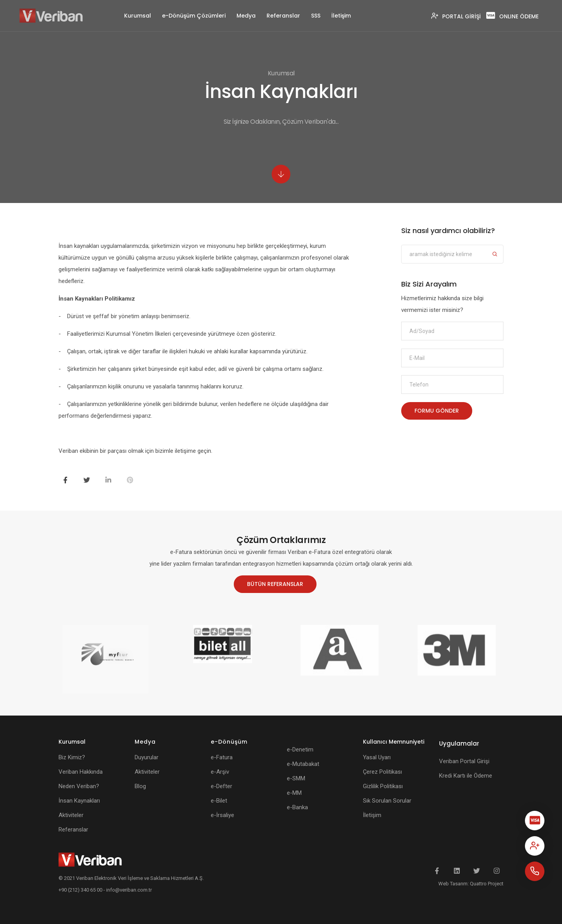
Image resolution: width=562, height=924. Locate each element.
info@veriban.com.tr (129, 890)
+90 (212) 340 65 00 (80, 890)
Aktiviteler (71, 815)
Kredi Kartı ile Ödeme (466, 776)
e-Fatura (222, 757)
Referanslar (283, 16)
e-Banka (297, 807)
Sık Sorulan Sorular (387, 801)
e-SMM (296, 778)
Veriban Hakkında (81, 772)
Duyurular (147, 757)
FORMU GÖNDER (437, 416)
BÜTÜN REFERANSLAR (274, 584)
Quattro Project (487, 884)
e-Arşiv (220, 772)
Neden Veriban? (79, 786)
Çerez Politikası (382, 772)
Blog (140, 786)
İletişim (341, 16)
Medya (246, 16)
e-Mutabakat (303, 764)
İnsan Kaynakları (79, 801)
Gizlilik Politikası (383, 786)
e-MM (294, 793)
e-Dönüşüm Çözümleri (194, 16)
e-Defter (221, 786)
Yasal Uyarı (377, 757)
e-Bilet (219, 801)
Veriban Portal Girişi (464, 761)
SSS (316, 16)
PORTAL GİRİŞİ (456, 16)
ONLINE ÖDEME (512, 16)
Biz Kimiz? (72, 757)
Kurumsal (138, 16)
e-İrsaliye (222, 815)
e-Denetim (300, 750)
